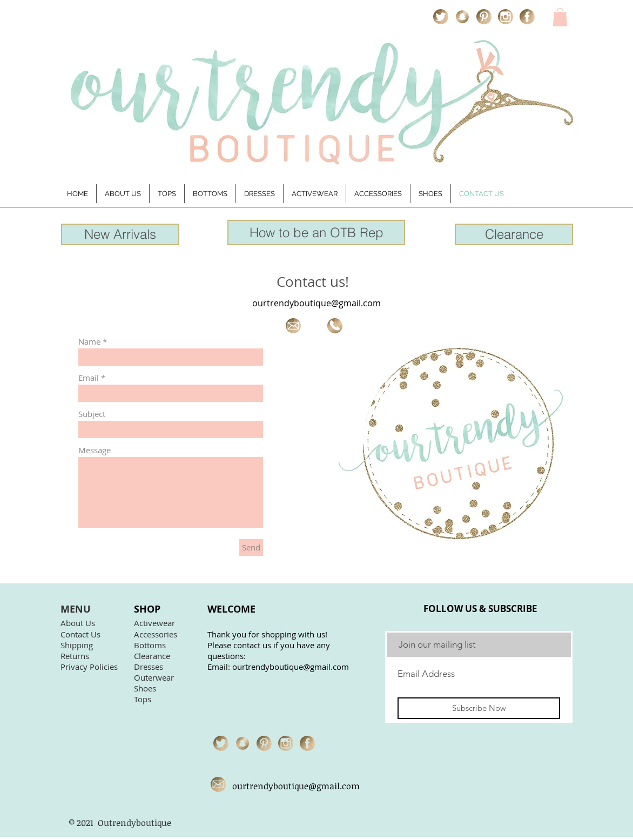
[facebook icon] (527, 17)
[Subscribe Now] (479, 708)
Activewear (154, 623)
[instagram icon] (506, 17)
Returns (75, 656)
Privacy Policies (89, 667)
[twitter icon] (441, 17)
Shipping (77, 645)
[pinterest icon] (484, 17)
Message (95, 450)
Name (89, 342)
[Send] (251, 547)
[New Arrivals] (120, 234)
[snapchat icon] (462, 17)
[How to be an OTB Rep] (316, 233)
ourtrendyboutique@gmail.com (316, 303)
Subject (92, 414)
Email (89, 378)
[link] (560, 17)
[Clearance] (514, 234)
